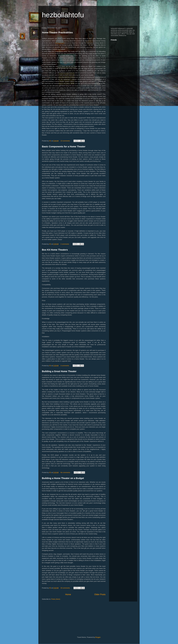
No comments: (66, 472)
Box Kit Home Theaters (55, 250)
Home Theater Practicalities (57, 32)
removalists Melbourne (118, 35)
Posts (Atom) (56, 599)
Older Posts (100, 594)
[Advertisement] (87, 613)
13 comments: (66, 141)
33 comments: (66, 588)
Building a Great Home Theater (59, 371)
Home (68, 594)
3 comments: (65, 366)
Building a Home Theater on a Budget (63, 478)
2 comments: (65, 244)
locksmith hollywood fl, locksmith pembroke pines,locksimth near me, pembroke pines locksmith (123, 30)
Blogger (98, 637)
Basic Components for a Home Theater (64, 147)
